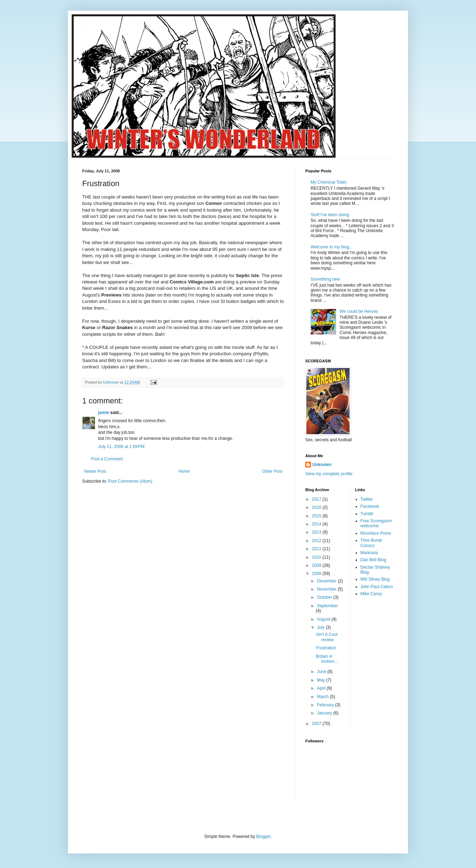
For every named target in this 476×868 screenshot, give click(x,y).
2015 (317, 516)
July (321, 627)
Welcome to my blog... (332, 247)
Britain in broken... (327, 659)
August (324, 619)
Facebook (370, 506)
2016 (317, 507)
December (327, 581)
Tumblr (367, 514)
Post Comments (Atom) (130, 481)
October (325, 597)
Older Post (272, 471)
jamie (104, 413)
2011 (317, 549)
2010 (317, 557)
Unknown (322, 465)
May (322, 680)
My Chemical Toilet (328, 182)
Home (184, 471)
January (325, 713)
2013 (317, 532)
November (327, 589)
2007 (317, 724)
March (324, 697)
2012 (317, 541)
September (327, 606)
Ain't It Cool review (327, 637)
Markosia (369, 553)
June (322, 672)
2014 (317, 524)
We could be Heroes (359, 311)
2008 (317, 574)
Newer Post (95, 471)
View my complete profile (329, 474)
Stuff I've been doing (330, 215)
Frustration (326, 648)
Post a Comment (107, 459)
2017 (317, 499)
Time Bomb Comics (371, 543)
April (322, 688)
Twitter (367, 499)
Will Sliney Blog (375, 579)
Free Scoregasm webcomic (376, 523)
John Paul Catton (377, 587)
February (326, 705)
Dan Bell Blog (373, 560)
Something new (325, 279)
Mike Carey (371, 594)
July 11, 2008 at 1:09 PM (121, 447)
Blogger (263, 837)
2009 (317, 565)
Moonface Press (376, 533)
